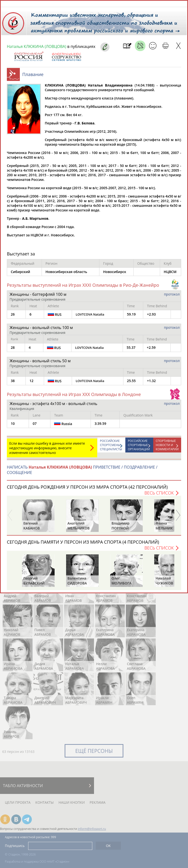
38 (13, 383)
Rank (15, 308)
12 (31, 383)
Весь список (159, 495)
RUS (55, 317)
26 (13, 317)
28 (13, 350)
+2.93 (151, 317)
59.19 (131, 317)
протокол (172, 297)
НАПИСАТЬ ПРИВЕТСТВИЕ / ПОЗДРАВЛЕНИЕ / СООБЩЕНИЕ (82, 472)
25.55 (131, 383)
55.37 (131, 350)
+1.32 (151, 383)
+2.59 (151, 350)
